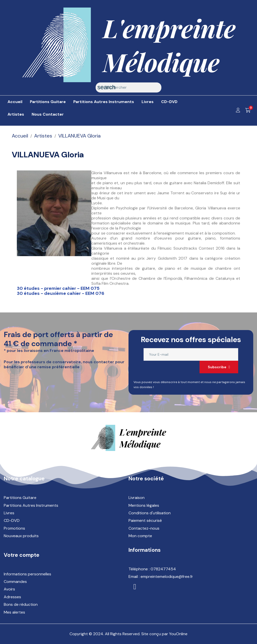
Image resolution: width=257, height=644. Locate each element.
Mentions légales (144, 505)
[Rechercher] (128, 87)
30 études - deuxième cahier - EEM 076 (60, 293)
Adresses (12, 597)
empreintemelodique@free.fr (167, 577)
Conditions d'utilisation (150, 513)
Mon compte (140, 536)
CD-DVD (12, 520)
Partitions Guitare (20, 498)
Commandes (15, 582)
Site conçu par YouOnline (164, 634)
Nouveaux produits (21, 536)
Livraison (137, 498)
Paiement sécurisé (145, 520)
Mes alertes (14, 612)
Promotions (14, 528)
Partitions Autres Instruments (31, 505)
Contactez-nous (144, 528)
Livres (9, 513)
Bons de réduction (21, 604)
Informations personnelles (27, 574)
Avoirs (9, 589)
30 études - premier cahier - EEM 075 (58, 288)
